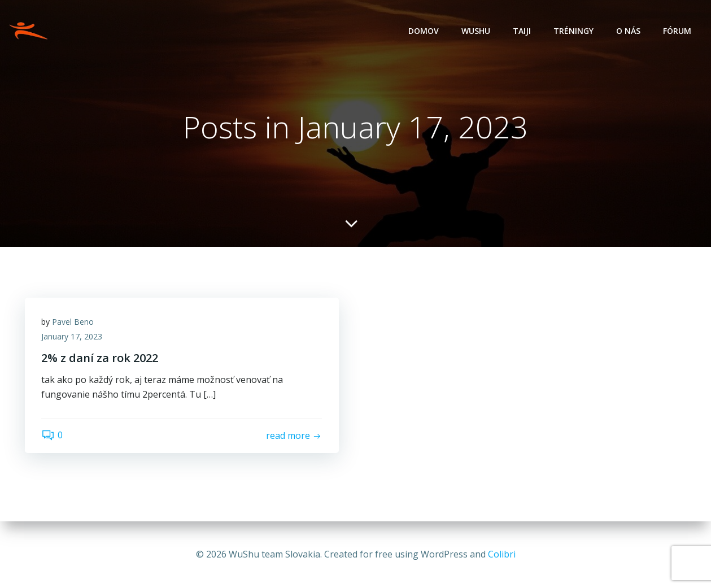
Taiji (522, 31)
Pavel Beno (73, 322)
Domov (424, 31)
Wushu (476, 31)
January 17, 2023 (72, 337)
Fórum (677, 31)
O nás (628, 31)
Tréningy (573, 31)
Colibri (502, 554)
